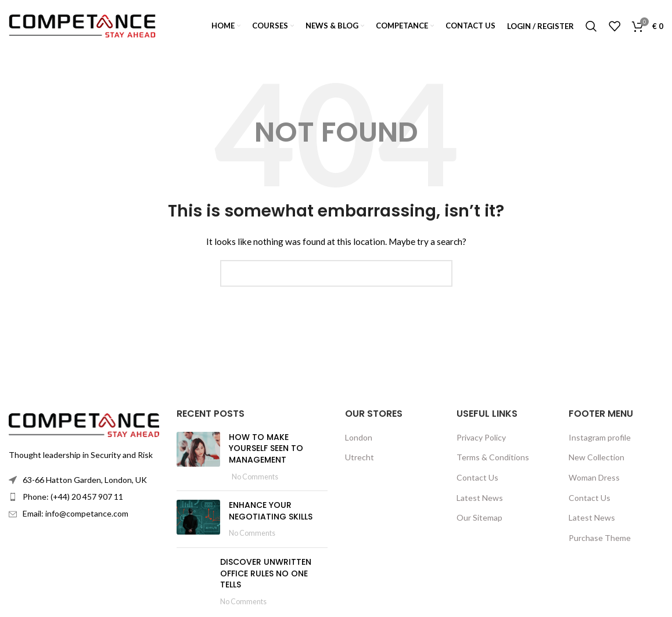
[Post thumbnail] (198, 457)
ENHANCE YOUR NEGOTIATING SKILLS (271, 511)
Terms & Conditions (493, 457)
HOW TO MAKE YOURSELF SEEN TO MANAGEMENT (266, 448)
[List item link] (84, 497)
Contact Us (477, 477)
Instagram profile (600, 437)
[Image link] (84, 424)
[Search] (591, 26)
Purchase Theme (600, 538)
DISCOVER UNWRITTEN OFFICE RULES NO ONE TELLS (266, 573)
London (359, 437)
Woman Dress (594, 477)
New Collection (596, 457)
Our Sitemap (479, 517)
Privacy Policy (481, 437)
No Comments (255, 477)
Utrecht (360, 457)
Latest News (480, 498)
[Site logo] (82, 25)
